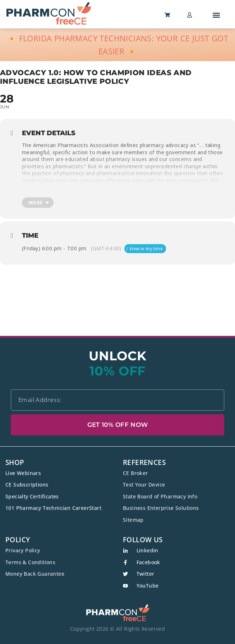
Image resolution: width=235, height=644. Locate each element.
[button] (216, 15)
